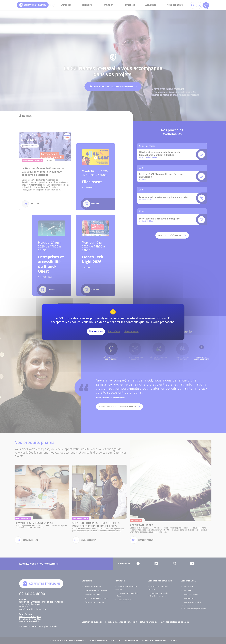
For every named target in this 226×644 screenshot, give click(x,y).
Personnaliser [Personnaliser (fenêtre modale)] (131, 331)
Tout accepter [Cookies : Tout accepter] (96, 331)
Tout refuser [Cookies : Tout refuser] (114, 331)
